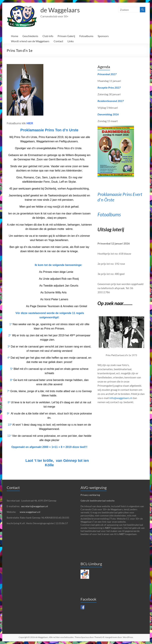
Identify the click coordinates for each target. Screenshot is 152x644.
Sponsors (103, 36)
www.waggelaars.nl (30, 512)
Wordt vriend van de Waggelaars (30, 41)
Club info (48, 36)
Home (15, 36)
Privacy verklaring (90, 495)
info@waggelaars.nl (121, 398)
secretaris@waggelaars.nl (35, 506)
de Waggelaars (60, 10)
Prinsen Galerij (66, 36)
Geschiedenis (30, 36)
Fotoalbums (86, 36)
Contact (58, 41)
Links (71, 41)
